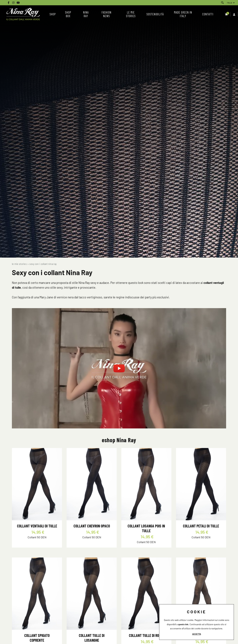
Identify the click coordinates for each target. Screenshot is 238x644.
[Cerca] (222, 3)
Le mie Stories (19, 264)
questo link (183, 624)
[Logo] (23, 14)
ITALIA (229, 3)
